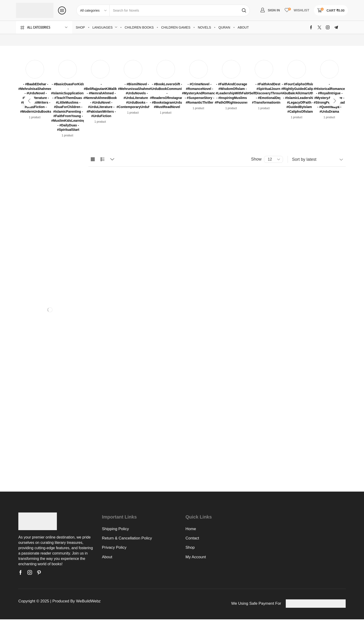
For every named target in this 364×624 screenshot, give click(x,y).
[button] (62, 10)
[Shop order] (317, 159)
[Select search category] (93, 10)
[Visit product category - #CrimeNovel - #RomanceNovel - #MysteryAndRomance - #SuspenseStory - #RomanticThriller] (200, 93)
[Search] (244, 10)
